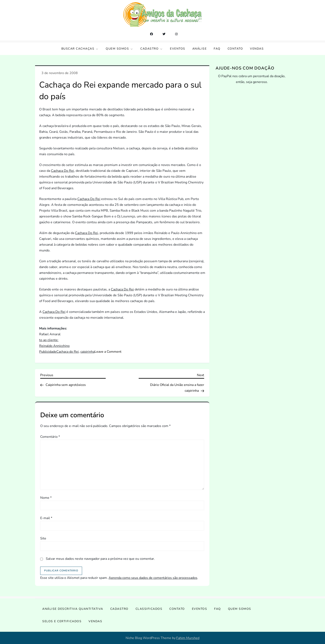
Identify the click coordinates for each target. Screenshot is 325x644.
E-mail (46, 518)
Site (43, 538)
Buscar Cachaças (80, 49)
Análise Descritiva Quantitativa (73, 609)
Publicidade (48, 352)
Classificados (149, 609)
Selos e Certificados (62, 621)
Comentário (50, 437)
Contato (235, 49)
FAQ (217, 49)
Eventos (178, 49)
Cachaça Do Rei (62, 171)
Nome (46, 498)
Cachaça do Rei (68, 352)
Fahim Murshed (188, 638)
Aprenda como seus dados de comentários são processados (153, 578)
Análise (200, 49)
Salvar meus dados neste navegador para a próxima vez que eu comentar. (100, 559)
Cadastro (152, 49)
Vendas (257, 49)
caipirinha (87, 352)
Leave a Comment (108, 352)
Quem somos (119, 49)
